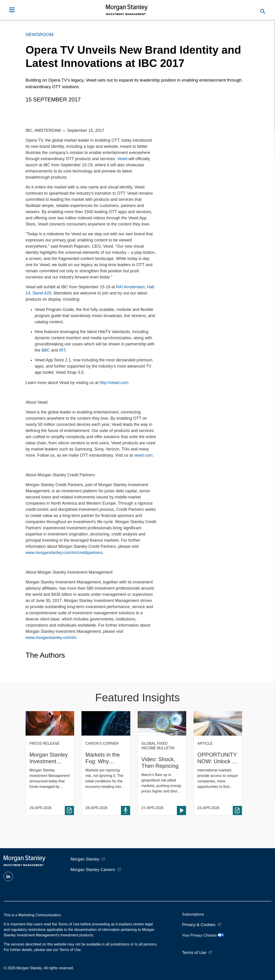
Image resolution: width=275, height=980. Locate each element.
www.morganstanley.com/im (51, 638)
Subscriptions (193, 914)
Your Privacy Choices (203, 935)
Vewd (122, 159)
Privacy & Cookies (199, 925)
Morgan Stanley (85, 859)
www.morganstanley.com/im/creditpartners (64, 553)
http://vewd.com (114, 383)
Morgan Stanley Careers (93, 870)
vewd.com (143, 455)
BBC (46, 350)
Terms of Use (194, 953)
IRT (62, 350)
